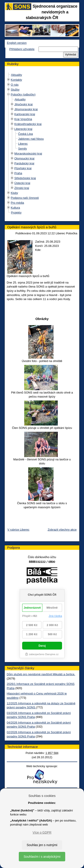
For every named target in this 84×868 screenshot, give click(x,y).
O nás (15, 85)
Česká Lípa (26, 134)
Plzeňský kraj (23, 168)
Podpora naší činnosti (25, 198)
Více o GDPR (42, 832)
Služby (15, 90)
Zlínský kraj (22, 188)
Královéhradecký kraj (28, 124)
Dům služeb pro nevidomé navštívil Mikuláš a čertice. (41, 674)
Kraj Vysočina (23, 119)
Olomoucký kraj (24, 158)
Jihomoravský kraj (26, 109)
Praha (18, 173)
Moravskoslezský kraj (28, 153)
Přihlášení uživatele (22, 49)
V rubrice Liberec (18, 530)
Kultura (15, 208)
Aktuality (16, 75)
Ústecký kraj (22, 183)
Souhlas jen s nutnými (42, 845)
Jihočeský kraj (24, 104)
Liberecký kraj (23, 129)
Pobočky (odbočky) (23, 94)
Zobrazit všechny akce (62, 530)
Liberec (23, 144)
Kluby (14, 193)
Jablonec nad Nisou (31, 139)
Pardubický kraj (24, 163)
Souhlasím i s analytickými (42, 857)
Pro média (17, 203)
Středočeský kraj (25, 178)
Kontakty (16, 80)
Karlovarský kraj (25, 114)
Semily (23, 149)
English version (17, 43)
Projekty (16, 213)
